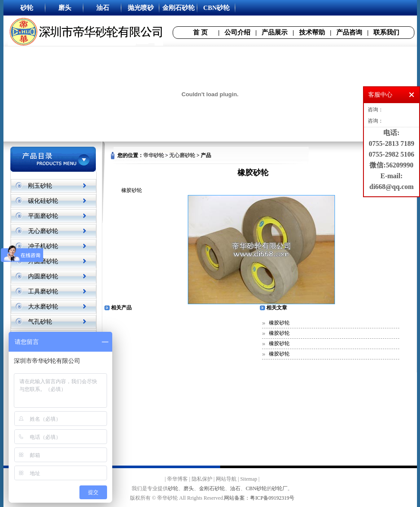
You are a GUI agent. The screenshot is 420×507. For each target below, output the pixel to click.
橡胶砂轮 (279, 323)
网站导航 (226, 479)
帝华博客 (177, 479)
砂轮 (173, 488)
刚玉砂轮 (40, 186)
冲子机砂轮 (43, 246)
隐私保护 (202, 479)
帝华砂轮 (154, 155)
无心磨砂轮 (43, 231)
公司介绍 (237, 32)
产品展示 (275, 32)
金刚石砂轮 (212, 488)
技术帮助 (312, 32)
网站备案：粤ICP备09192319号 (259, 498)
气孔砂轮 (40, 322)
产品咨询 (349, 32)
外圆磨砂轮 (43, 261)
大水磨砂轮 (43, 307)
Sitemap (248, 479)
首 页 (200, 32)
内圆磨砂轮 (43, 276)
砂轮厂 (280, 488)
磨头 (189, 488)
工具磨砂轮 (43, 291)
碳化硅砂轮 (43, 201)
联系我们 (386, 32)
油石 (235, 488)
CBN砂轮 (256, 488)
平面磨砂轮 (43, 216)
